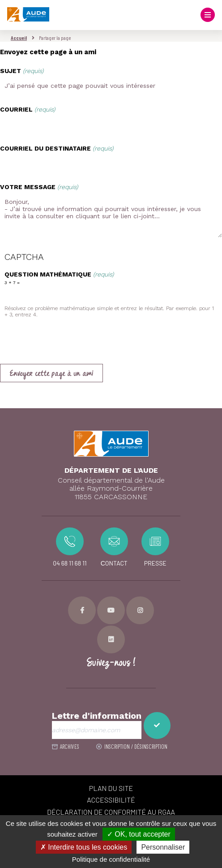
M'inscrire (157, 725)
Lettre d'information (97, 716)
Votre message (39, 187)
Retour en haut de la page (209, 408)
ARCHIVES (70, 747)
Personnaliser (163, 847)
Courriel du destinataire (57, 148)
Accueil (19, 38)
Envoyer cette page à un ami (51, 374)
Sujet (22, 71)
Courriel (28, 109)
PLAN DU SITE (111, 788)
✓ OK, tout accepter (139, 834)
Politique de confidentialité (111, 859)
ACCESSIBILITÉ (111, 800)
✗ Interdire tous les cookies (84, 847)
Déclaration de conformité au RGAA (111, 812)
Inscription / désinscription (136, 747)
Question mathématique (59, 274)
